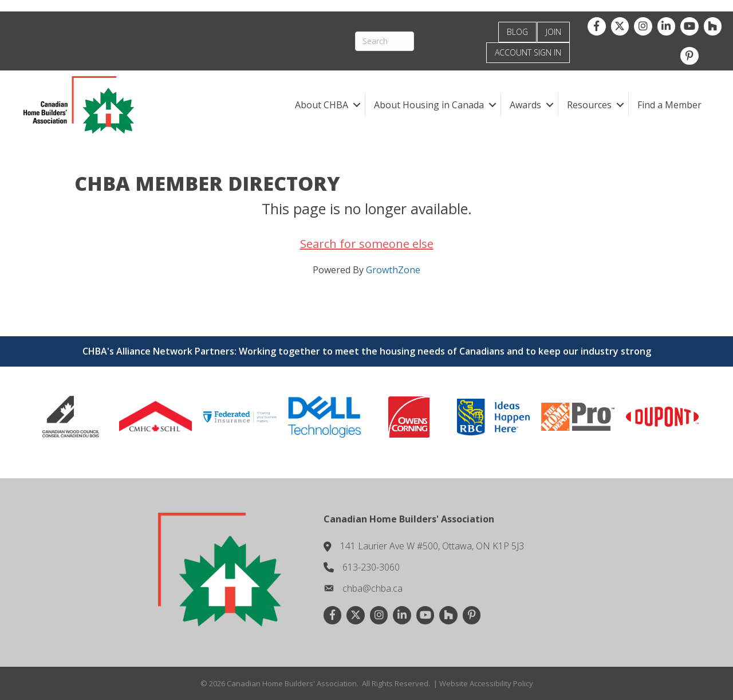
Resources (589, 105)
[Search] (385, 41)
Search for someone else (367, 244)
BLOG (517, 32)
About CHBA (322, 105)
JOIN (553, 32)
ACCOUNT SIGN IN (528, 52)
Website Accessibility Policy (486, 683)
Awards (525, 105)
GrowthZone (393, 270)
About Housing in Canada (429, 105)
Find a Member (669, 105)
